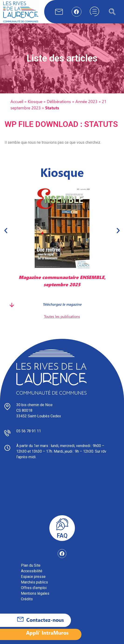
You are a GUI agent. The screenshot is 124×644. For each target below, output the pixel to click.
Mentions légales (35, 593)
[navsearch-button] (112, 12)
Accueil (17, 101)
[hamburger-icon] (94, 12)
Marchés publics (34, 582)
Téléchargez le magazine (62, 304)
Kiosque (35, 101)
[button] (6, 230)
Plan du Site (31, 565)
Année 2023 (86, 101)
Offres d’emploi (34, 588)
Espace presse (33, 577)
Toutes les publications (62, 316)
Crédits (27, 599)
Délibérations (59, 101)
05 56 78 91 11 (29, 431)
